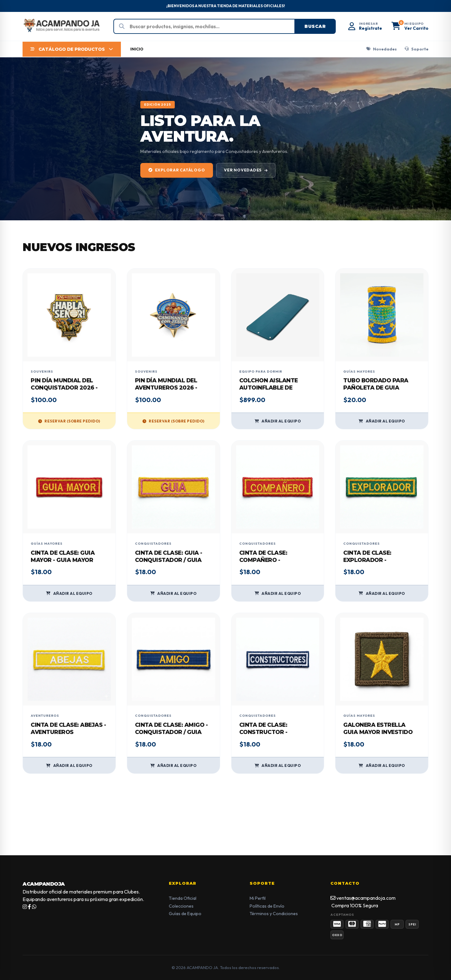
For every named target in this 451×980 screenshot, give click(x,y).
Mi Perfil (258, 898)
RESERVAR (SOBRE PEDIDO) (69, 421)
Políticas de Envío (267, 906)
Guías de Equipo (185, 914)
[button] (410, 26)
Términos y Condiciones (274, 914)
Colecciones (181, 906)
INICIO (137, 49)
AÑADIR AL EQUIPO (278, 421)
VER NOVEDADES (246, 170)
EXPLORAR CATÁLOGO (177, 170)
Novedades (382, 49)
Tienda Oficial (183, 898)
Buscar (315, 26)
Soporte (417, 49)
